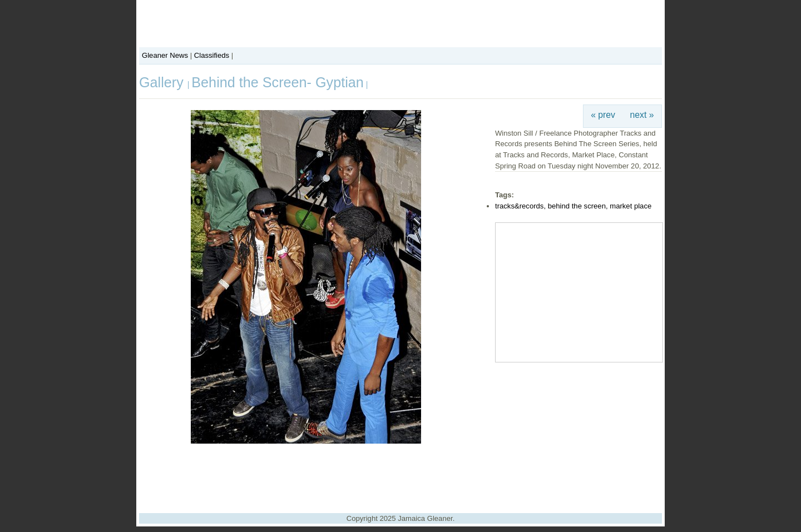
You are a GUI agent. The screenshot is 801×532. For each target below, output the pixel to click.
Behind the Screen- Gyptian (277, 82)
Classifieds (212, 55)
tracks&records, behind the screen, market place (573, 206)
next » (642, 115)
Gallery (163, 82)
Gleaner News (165, 55)
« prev (603, 115)
